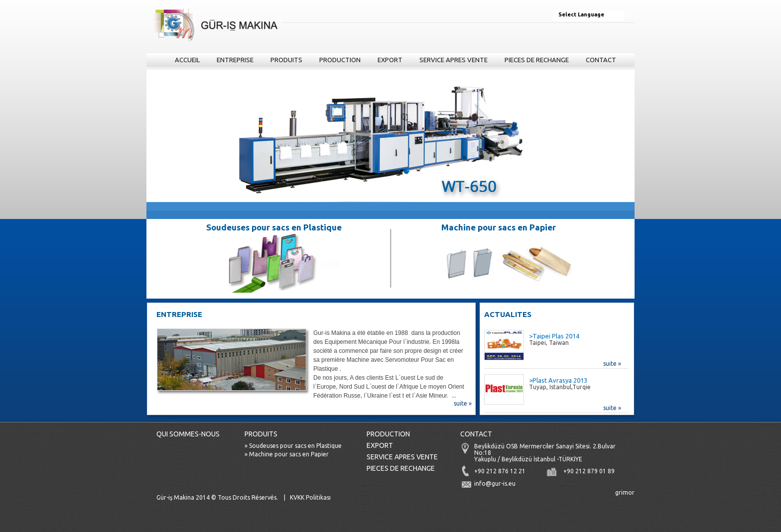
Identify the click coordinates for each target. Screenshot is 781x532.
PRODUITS (285, 62)
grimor (625, 492)
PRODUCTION (340, 60)
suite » (463, 403)
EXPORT (390, 60)
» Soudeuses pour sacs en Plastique (293, 446)
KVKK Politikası (310, 497)
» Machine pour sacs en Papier (287, 454)
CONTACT (601, 60)
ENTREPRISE (235, 60)
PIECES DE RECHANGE (537, 60)
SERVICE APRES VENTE (454, 60)
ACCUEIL (187, 60)
